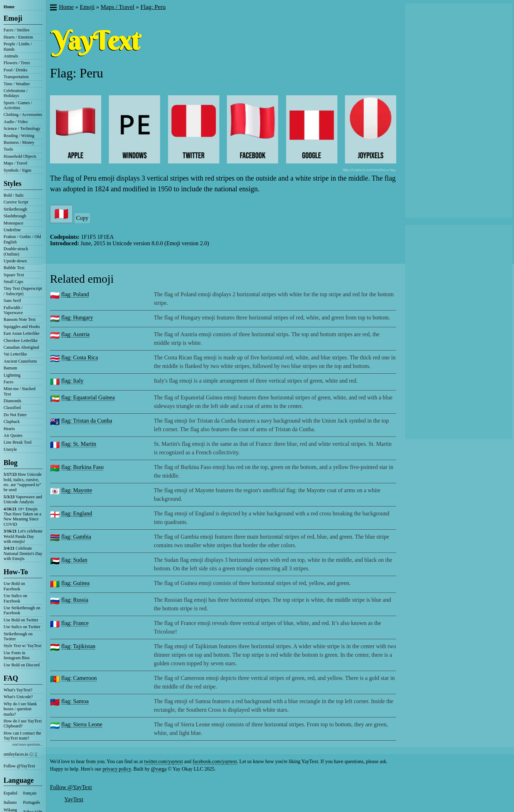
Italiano (10, 802)
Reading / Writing (19, 136)
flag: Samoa (75, 701)
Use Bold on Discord (22, 665)
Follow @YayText (19, 766)
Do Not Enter (15, 415)
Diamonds (12, 401)
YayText (74, 799)
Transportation (16, 77)
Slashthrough (15, 216)
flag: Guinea (75, 583)
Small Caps (13, 282)
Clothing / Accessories (23, 115)
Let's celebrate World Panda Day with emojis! (23, 536)
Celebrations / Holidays (16, 93)
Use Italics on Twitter (22, 627)
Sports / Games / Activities (18, 105)
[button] (53, 8)
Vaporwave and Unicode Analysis (23, 499)
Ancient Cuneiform (20, 361)
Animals (11, 56)
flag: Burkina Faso (82, 467)
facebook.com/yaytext (215, 761)
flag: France (75, 623)
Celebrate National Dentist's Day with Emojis (23, 553)
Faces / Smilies (17, 30)
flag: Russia (75, 600)
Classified (12, 408)
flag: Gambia (76, 537)
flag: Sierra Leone (82, 724)
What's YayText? (18, 690)
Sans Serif (12, 301)
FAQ (11, 678)
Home (9, 7)
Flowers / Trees (17, 63)
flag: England (77, 513)
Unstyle (10, 449)
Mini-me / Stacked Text (19, 391)
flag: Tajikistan (78, 646)
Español (11, 793)
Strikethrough (15, 209)
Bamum (10, 368)
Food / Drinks (16, 70)
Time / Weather (17, 84)
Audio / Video (16, 122)
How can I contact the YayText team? (22, 736)
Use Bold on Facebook (14, 586)
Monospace (13, 223)
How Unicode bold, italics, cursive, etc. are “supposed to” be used (23, 482)
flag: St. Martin (79, 444)
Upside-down (15, 261)
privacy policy (117, 769)
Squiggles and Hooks (22, 327)
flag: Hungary (77, 317)
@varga (159, 769)
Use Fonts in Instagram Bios (17, 655)
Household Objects (20, 156)
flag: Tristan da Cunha (87, 421)
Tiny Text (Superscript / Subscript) (23, 291)
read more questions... (27, 744)
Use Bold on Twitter (21, 620)
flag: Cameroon (79, 678)
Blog (11, 463)
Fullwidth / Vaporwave (13, 310)
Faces (8, 382)
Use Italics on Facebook (15, 598)
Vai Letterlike (15, 354)
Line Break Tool (17, 442)
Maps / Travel (16, 163)
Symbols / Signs (17, 170)
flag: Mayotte (77, 490)
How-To (16, 572)
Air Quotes (13, 435)
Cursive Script (16, 202)
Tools (8, 149)
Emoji (13, 18)
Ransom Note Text (20, 319)
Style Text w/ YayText (22, 646)
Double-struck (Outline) (16, 251)
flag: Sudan (74, 560)
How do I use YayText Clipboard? (23, 723)
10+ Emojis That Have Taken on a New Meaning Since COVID (22, 517)
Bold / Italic (14, 195)
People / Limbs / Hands (18, 46)
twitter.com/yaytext (163, 761)
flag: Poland (75, 294)
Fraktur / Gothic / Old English (22, 239)
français (30, 793)
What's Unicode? (18, 697)
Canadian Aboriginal (21, 347)
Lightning (12, 375)
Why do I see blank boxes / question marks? (20, 709)
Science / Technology (22, 128)
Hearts (9, 429)
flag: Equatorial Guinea (88, 397)
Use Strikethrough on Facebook (22, 610)
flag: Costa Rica (79, 357)
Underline (12, 230)
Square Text (14, 275)
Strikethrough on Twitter (18, 636)
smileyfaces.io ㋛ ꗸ (20, 754)
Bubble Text (14, 268)
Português (32, 802)
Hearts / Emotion (18, 37)
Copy (82, 218)
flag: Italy (72, 381)
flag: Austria (75, 334)
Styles (12, 183)
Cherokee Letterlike (21, 341)
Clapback (12, 422)
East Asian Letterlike (22, 333)
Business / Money (19, 142)
